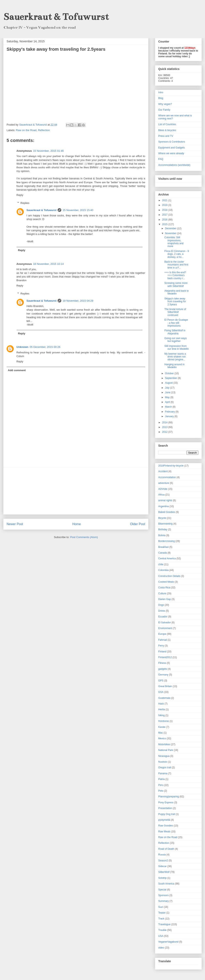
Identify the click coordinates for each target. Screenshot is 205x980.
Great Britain (165, 686)
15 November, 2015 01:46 (48, 151)
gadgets (163, 669)
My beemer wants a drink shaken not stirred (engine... (175, 357)
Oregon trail (165, 768)
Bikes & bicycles (167, 130)
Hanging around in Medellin (174, 366)
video (161, 948)
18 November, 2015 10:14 (48, 264)
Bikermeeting (165, 524)
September (171, 378)
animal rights (165, 500)
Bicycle (162, 518)
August (169, 383)
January (170, 416)
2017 (165, 215)
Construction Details (169, 576)
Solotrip (162, 878)
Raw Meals (164, 832)
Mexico (162, 738)
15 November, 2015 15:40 (78, 210)
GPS (161, 681)
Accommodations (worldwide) (174, 165)
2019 (165, 205)
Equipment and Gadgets (171, 148)
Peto (161, 791)
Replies (25, 203)
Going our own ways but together (176, 340)
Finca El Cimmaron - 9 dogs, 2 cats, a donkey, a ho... (177, 254)
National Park (166, 750)
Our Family (164, 110)
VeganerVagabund (168, 942)
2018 (165, 210)
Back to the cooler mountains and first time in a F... (176, 265)
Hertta (162, 709)
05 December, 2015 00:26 (45, 347)
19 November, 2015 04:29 (78, 301)
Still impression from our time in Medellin (177, 347)
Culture (162, 593)
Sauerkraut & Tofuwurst (56, 17)
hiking (161, 715)
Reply (20, 195)
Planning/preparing (169, 797)
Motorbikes (164, 744)
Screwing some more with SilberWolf (176, 284)
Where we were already (171, 153)
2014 (165, 423)
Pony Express (166, 802)
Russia (162, 855)
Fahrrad (163, 640)
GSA (161, 692)
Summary (163, 901)
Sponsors (163, 895)
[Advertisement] (76, 491)
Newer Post (15, 524)
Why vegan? (165, 104)
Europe (162, 634)
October (170, 373)
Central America (167, 559)
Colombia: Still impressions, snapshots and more (174, 242)
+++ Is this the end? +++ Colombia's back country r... (175, 275)
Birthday (163, 529)
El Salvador (165, 623)
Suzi (161, 907)
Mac (161, 733)
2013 (165, 427)
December (171, 228)
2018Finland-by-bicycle (171, 466)
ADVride (163, 489)
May (168, 397)
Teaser (162, 913)
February (170, 412)
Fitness (162, 663)
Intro (161, 92)
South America (166, 884)
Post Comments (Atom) (84, 537)
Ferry (161, 646)
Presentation (165, 808)
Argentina (163, 506)
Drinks (162, 611)
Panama (163, 773)
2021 (165, 200)
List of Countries (167, 124)
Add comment (17, 370)
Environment (165, 628)
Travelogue (164, 924)
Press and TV (166, 136)
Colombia (163, 570)
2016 (165, 220)
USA (161, 936)
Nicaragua (164, 756)
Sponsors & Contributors (172, 142)
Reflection (44, 130)
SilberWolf (164, 872)
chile (161, 564)
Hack (161, 704)
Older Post (138, 524)
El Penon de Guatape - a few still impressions (176, 323)
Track (161, 919)
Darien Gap (165, 599)
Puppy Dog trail (167, 814)
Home (77, 524)
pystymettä (164, 820)
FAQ (161, 159)
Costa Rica (164, 588)
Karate (162, 727)
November (171, 233)
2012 (165, 432)
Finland (162, 652)
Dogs (161, 605)
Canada (163, 553)
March (169, 407)
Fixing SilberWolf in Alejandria (175, 332)
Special (162, 890)
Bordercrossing (167, 541)
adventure (164, 483)
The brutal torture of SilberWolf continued (175, 312)
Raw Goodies (166, 826)
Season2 (163, 861)
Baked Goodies (167, 512)
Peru (161, 785)
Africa (161, 495)
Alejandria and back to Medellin (177, 292)
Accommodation (167, 477)
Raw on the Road (26, 130)
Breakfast (163, 547)
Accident (163, 471)
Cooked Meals (166, 582)
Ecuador (163, 617)
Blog (161, 98)
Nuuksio (163, 762)
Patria (161, 779)
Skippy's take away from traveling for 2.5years (175, 302)
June (168, 392)
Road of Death (166, 849)
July (168, 388)
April (168, 402)
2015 (165, 224)
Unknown (22, 347)
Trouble (162, 930)
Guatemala (164, 698)
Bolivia (162, 535)
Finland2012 (165, 657)
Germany (163, 675)
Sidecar (162, 866)
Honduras (164, 721)
